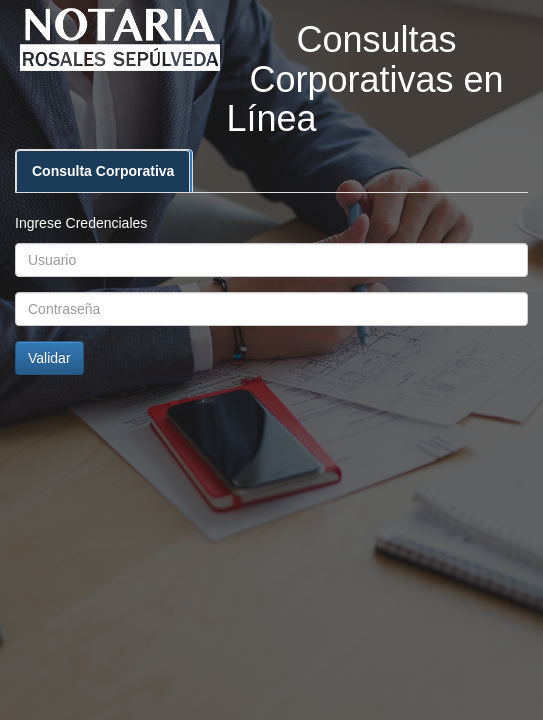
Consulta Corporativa (103, 171)
